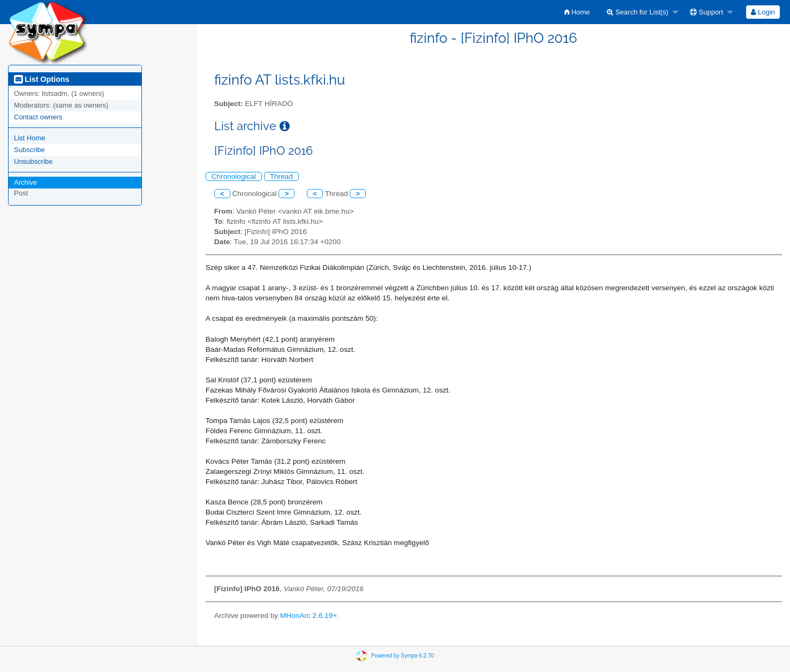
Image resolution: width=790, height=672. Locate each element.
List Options (42, 79)
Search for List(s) (638, 12)
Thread (281, 176)
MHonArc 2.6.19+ (309, 616)
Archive (25, 182)
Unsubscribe (33, 161)
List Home (30, 138)
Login (763, 12)
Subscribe (29, 150)
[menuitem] (577, 12)
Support (706, 12)
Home (577, 12)
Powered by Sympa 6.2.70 (402, 656)
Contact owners (38, 117)
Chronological (234, 176)
